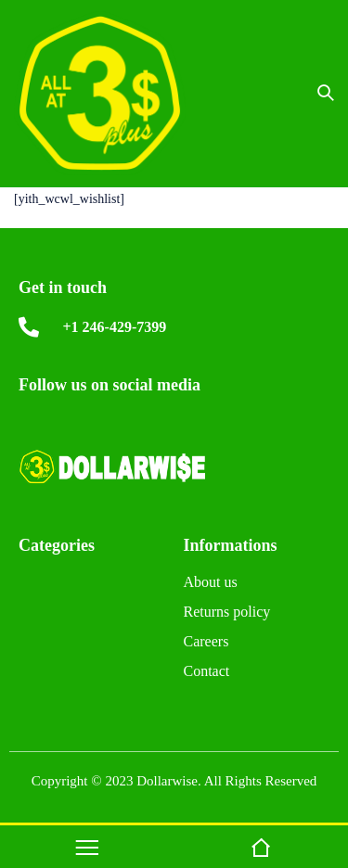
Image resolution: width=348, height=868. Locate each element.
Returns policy (227, 614)
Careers (206, 644)
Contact (207, 674)
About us (211, 585)
